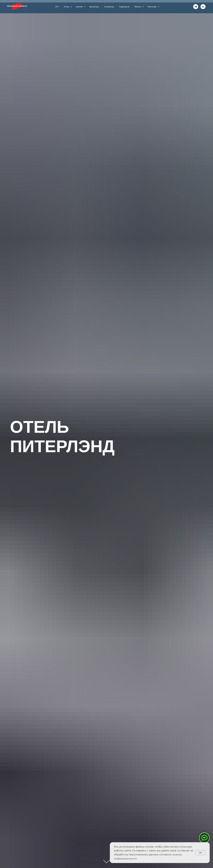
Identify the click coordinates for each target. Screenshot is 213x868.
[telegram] (196, 7)
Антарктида (109, 7)
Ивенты (138, 7)
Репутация (152, 7)
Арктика (80, 7)
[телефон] (203, 7)
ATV (57, 7)
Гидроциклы (124, 7)
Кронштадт (94, 7)
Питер (67, 7)
